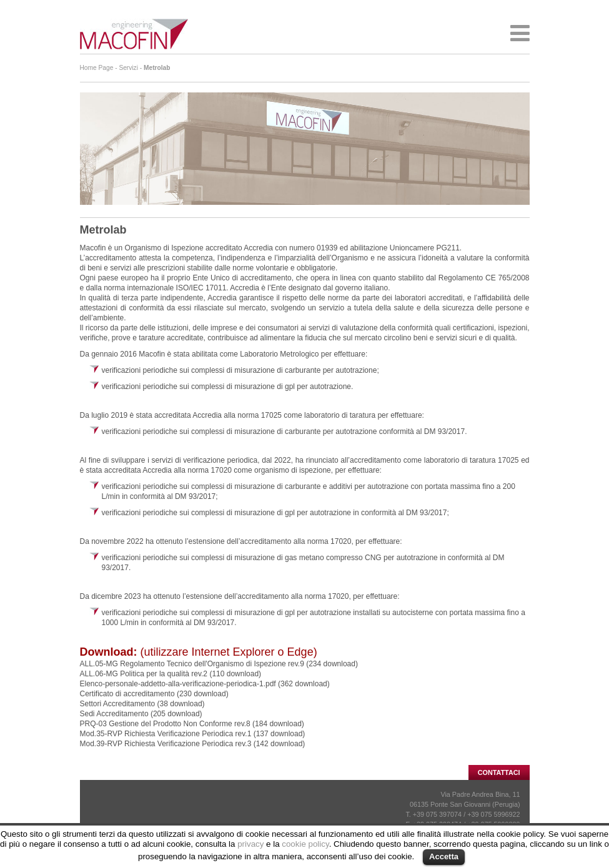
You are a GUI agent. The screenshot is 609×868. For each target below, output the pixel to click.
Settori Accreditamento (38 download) (142, 704)
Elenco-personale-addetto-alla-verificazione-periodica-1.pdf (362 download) (205, 684)
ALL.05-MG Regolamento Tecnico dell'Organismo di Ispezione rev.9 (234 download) (219, 664)
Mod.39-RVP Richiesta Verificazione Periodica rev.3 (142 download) (193, 744)
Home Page (97, 68)
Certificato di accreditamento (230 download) (154, 694)
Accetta (444, 856)
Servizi (128, 68)
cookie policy (305, 844)
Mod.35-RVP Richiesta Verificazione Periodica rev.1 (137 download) (193, 734)
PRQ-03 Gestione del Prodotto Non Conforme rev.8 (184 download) (192, 724)
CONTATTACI (499, 772)
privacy (250, 844)
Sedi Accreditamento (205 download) (141, 714)
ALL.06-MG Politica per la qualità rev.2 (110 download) (171, 674)
